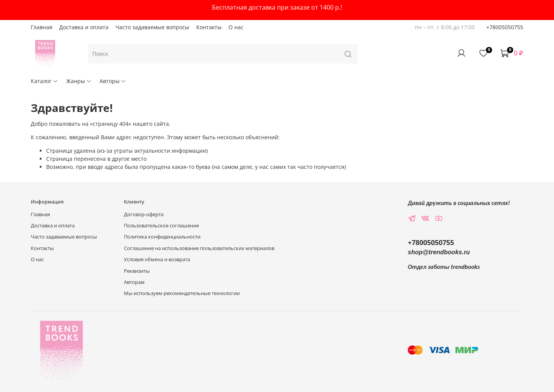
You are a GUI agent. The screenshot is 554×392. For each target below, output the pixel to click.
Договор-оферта (144, 214)
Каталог (44, 81)
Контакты (209, 27)
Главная (42, 27)
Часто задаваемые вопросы (152, 27)
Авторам (134, 282)
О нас (236, 27)
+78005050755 (505, 27)
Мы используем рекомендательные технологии (182, 293)
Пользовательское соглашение (161, 226)
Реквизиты (137, 271)
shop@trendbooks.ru (439, 252)
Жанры (79, 81)
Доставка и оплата (84, 27)
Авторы (113, 81)
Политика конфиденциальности (162, 237)
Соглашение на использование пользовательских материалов (199, 248)
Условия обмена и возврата (157, 259)
